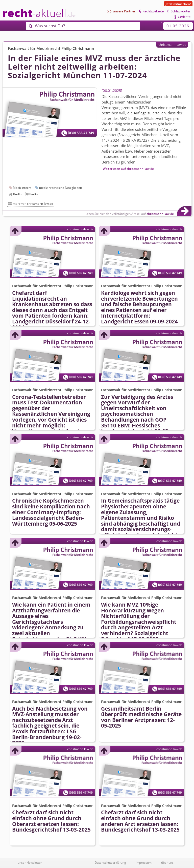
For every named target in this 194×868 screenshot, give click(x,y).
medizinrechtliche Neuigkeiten (60, 188)
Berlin (17, 194)
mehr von (33, 204)
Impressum (144, 862)
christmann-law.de (172, 45)
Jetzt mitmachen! (178, 4)
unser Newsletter (30, 862)
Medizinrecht (22, 188)
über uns (167, 862)
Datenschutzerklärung (110, 862)
